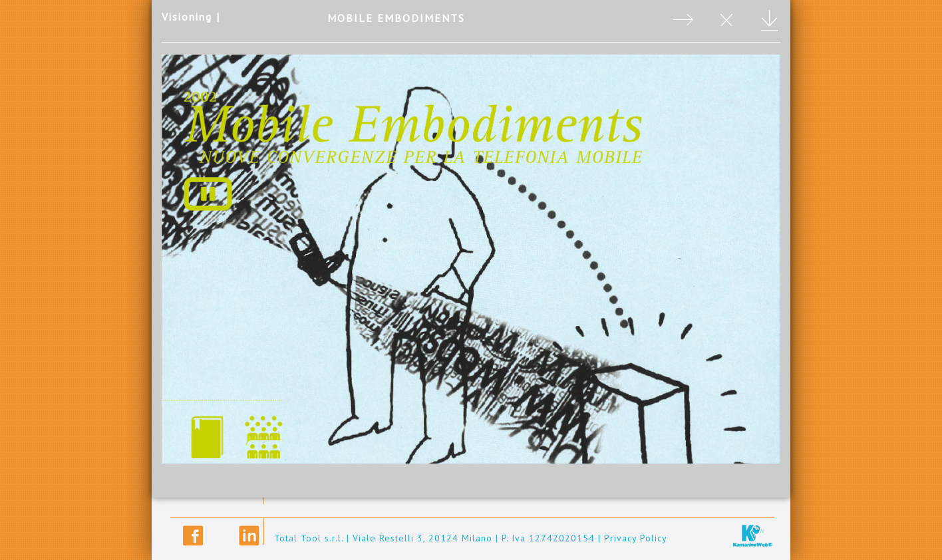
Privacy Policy (636, 538)
